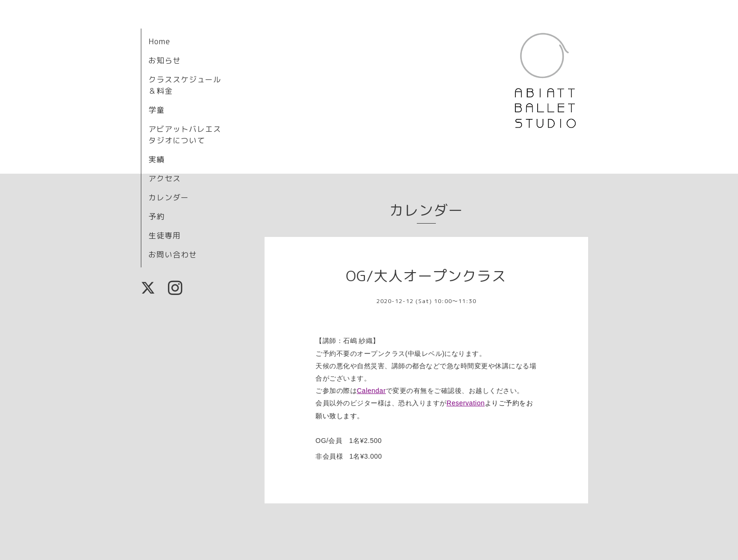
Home (159, 41)
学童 (157, 110)
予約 (157, 216)
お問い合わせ (173, 255)
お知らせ (165, 60)
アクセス (165, 178)
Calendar (371, 391)
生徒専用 (165, 236)
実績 (157, 159)
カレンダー (169, 197)
